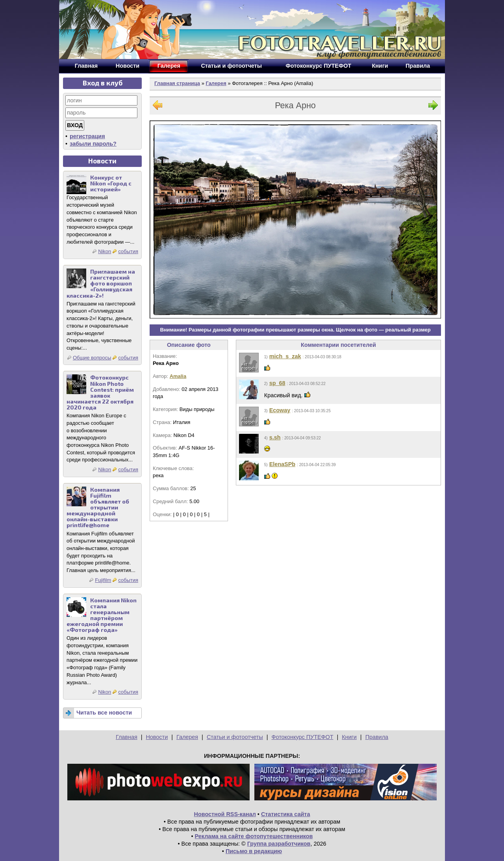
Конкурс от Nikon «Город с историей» (111, 183)
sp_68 (277, 383)
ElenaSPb (282, 464)
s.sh (275, 437)
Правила (377, 737)
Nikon (105, 251)
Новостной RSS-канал (225, 814)
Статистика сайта (286, 814)
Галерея (216, 83)
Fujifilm (103, 580)
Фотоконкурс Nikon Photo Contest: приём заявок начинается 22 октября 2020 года (100, 392)
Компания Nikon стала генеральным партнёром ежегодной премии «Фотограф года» (102, 615)
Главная (127, 737)
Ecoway (280, 410)
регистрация (87, 136)
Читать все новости (104, 713)
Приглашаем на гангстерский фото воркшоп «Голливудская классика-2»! (101, 283)
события (128, 251)
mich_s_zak (285, 356)
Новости (157, 737)
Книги (349, 737)
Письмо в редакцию (254, 851)
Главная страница (177, 83)
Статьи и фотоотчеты (235, 737)
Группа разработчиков (279, 844)
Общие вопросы (92, 358)
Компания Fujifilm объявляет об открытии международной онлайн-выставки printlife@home (98, 507)
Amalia (178, 376)
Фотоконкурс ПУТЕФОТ (303, 737)
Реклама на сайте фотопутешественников (254, 836)
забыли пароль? (93, 144)
